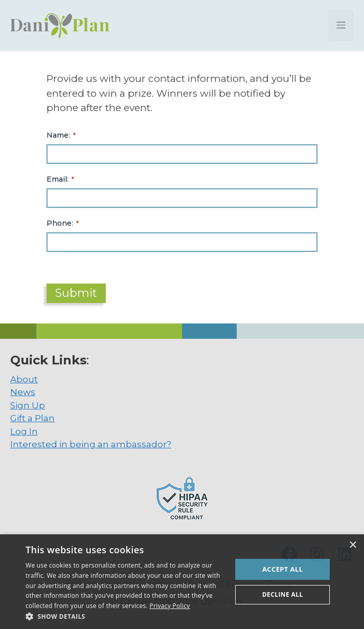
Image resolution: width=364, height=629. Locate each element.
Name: (61, 135)
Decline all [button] (283, 594)
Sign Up (28, 405)
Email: (60, 179)
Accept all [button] (283, 569)
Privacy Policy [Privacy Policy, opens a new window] (169, 606)
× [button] (352, 545)
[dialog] (182, 582)
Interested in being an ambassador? (91, 444)
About (24, 379)
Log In (24, 431)
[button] (126, 616)
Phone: (63, 223)
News (23, 392)
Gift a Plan (32, 418)
